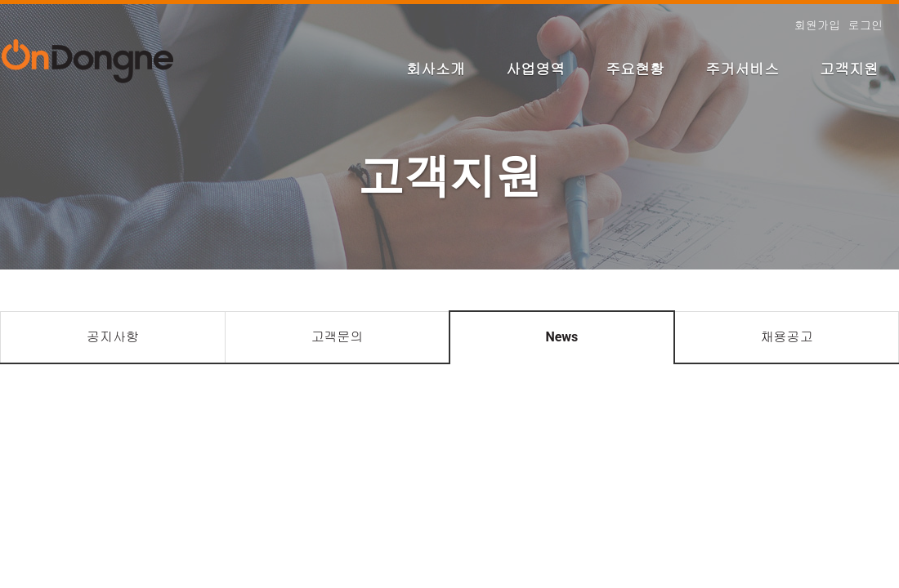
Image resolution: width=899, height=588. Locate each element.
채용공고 (786, 337)
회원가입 (817, 25)
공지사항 (113, 337)
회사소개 (436, 69)
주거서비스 (742, 69)
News (561, 337)
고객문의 (337, 337)
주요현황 (635, 69)
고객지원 (849, 69)
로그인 (865, 25)
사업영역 (535, 69)
